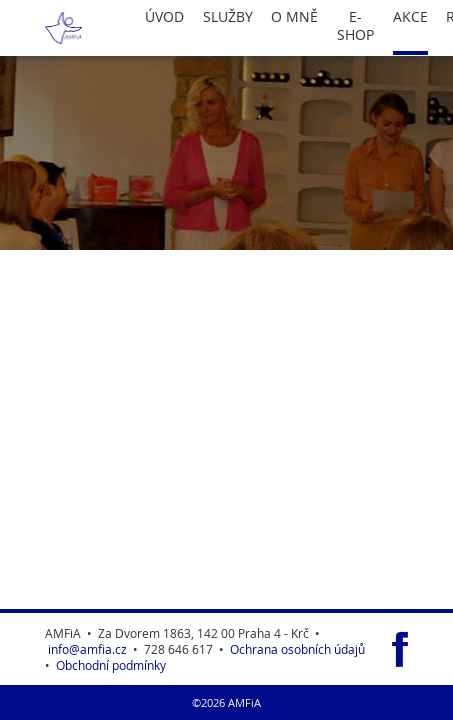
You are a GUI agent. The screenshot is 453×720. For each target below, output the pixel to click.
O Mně (294, 17)
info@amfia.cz (87, 649)
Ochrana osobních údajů (297, 649)
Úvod (164, 17)
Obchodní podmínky (111, 665)
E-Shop (355, 26)
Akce (410, 17)
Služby (228, 17)
